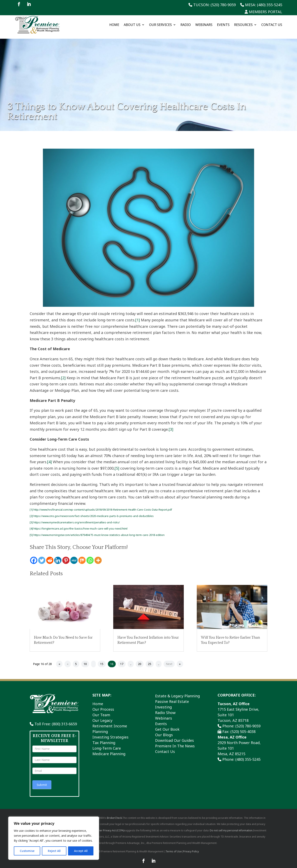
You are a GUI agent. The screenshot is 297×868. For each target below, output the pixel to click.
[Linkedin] (58, 556)
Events (223, 25)
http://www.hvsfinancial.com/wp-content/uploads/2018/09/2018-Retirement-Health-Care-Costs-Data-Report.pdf (103, 505)
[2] (63, 373)
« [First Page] (59, 659)
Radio (186, 25)
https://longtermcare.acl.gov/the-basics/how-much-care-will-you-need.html (80, 524)
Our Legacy (102, 716)
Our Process (103, 705)
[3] (171, 425)
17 (122, 659)
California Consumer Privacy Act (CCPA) (101, 826)
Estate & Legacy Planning (177, 691)
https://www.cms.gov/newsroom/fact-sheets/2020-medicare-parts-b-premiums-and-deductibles (94, 511)
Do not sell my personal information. (231, 826)
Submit (42, 780)
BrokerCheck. (115, 813)
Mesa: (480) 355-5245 (261, 5)
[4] (49, 457)
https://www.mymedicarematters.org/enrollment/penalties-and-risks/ (77, 518)
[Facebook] (34, 556)
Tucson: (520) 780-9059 (212, 5)
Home (114, 25)
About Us (132, 25)
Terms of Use (174, 847)
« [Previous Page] (68, 659)
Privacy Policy (191, 847)
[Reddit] (50, 556)
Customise (27, 851)
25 (150, 659)
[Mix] (82, 556)
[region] (54, 838)
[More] (98, 556)
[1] (138, 315)
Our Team (101, 710)
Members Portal (263, 12)
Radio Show (165, 708)
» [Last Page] (180, 659)
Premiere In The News (175, 741)
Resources (243, 25)
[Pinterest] (66, 556)
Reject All (54, 851)
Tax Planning (104, 738)
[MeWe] (74, 556)
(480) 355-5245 (248, 755)
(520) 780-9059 (248, 721)
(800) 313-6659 (64, 719)
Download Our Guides (174, 736)
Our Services (160, 25)
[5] (117, 464)
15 (102, 659)
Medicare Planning (109, 749)
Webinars (204, 25)
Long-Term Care (107, 743)
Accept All (81, 851)
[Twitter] (42, 556)
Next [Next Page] (169, 659)
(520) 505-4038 (243, 727)
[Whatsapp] (90, 556)
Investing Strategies (110, 732)
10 (85, 659)
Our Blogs (164, 730)
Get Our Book (167, 724)
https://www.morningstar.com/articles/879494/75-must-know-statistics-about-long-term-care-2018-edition (99, 530)
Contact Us (272, 25)
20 (140, 659)
